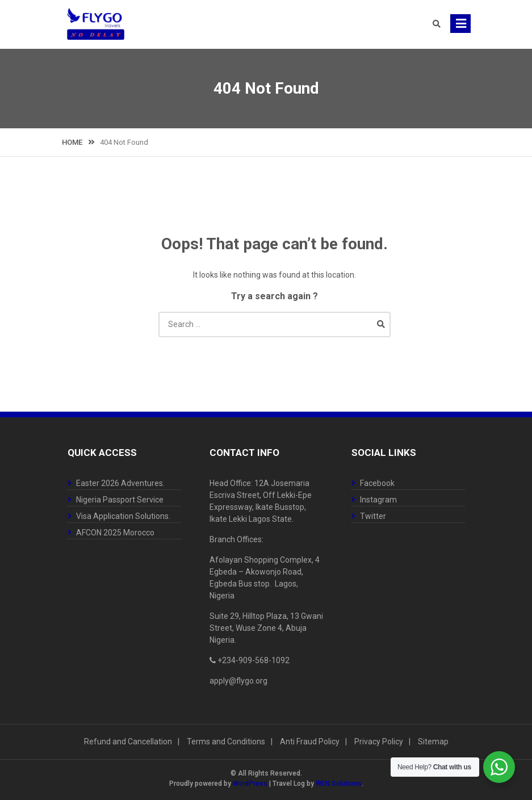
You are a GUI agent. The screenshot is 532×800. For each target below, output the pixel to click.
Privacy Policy (379, 742)
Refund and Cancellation (128, 742)
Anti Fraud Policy (310, 742)
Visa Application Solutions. (123, 516)
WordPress (250, 784)
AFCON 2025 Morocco (115, 533)
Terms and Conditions (226, 742)
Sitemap (433, 742)
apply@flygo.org (238, 681)
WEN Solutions (339, 784)
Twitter (373, 516)
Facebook (377, 483)
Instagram (378, 500)
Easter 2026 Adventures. (120, 483)
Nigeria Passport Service (120, 500)
